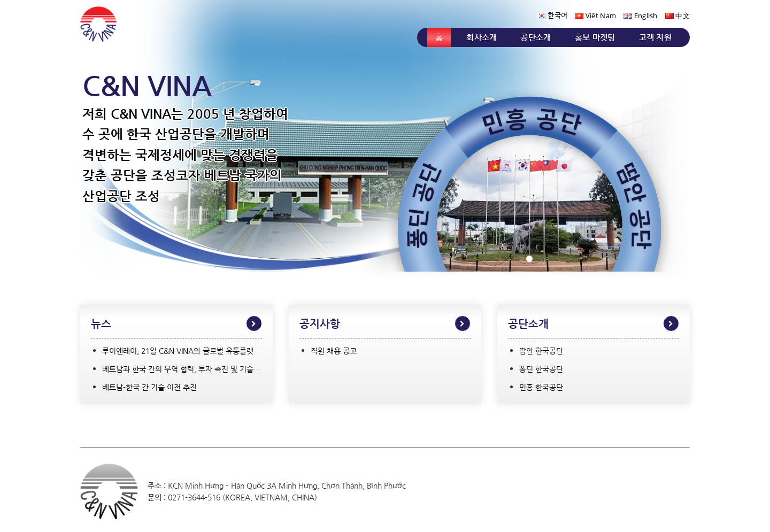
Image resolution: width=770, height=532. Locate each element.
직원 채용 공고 (334, 351)
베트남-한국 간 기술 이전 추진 (149, 387)
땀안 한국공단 (541, 351)
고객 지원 (656, 37)
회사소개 (482, 37)
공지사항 (320, 324)
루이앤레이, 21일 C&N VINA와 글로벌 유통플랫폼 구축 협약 (197, 351)
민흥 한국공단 (541, 387)
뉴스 (101, 324)
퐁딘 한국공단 (541, 369)
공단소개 (536, 37)
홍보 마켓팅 (595, 37)
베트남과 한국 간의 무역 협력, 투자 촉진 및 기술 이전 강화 (194, 369)
